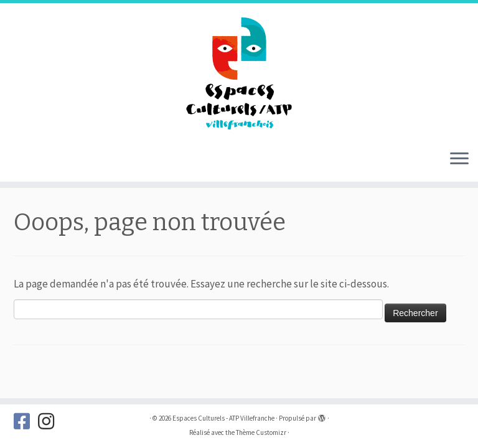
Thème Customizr (261, 432)
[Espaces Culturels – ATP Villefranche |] (239, 72)
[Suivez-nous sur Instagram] (50, 421)
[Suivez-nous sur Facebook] (26, 421)
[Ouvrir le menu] (459, 159)
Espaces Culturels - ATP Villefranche (223, 418)
